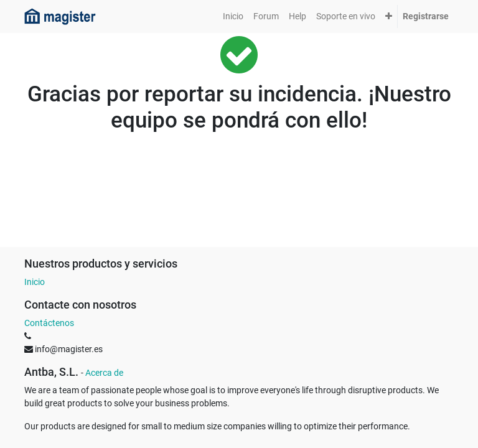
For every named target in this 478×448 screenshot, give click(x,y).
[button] (389, 16)
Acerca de (104, 373)
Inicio (35, 282)
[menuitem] (233, 16)
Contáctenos (49, 323)
